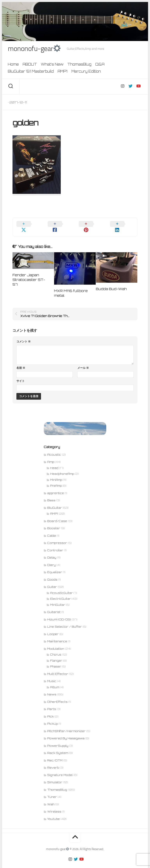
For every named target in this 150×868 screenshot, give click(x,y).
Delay (52, 552)
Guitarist (54, 606)
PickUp (53, 718)
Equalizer (55, 566)
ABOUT (30, 64)
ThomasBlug (79, 64)
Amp (51, 456)
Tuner (52, 791)
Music (52, 675)
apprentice (56, 487)
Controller (55, 545)
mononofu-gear (34, 49)
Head (54, 462)
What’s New (52, 64)
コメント (24, 336)
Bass (51, 495)
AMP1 (63, 71)
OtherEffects (57, 696)
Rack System (58, 747)
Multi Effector (58, 668)
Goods (52, 574)
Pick (50, 711)
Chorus (56, 649)
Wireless (54, 806)
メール (83, 362)
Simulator (55, 777)
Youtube (54, 813)
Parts (52, 703)
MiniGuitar (58, 599)
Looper (53, 628)
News (52, 689)
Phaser (56, 661)
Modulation (56, 643)
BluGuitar (55, 502)
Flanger (56, 655)
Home (13, 64)
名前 (21, 362)
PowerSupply (58, 740)
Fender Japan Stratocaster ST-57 (29, 274)
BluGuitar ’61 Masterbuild (31, 71)
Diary (51, 559)
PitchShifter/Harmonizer (66, 725)
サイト (21, 375)
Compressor (57, 537)
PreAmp (56, 480)
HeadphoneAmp (62, 468)
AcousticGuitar (61, 587)
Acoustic (54, 449)
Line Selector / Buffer (65, 621)
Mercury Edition (86, 71)
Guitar (52, 581)
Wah (51, 799)
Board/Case (57, 515)
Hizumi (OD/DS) (59, 614)
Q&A (100, 64)
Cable (52, 530)
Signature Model (60, 769)
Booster (54, 523)
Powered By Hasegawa (66, 733)
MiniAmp (56, 474)
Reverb (53, 762)
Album (55, 682)
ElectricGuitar (60, 593)
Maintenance (57, 636)
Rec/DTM (55, 755)
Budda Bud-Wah (111, 283)
